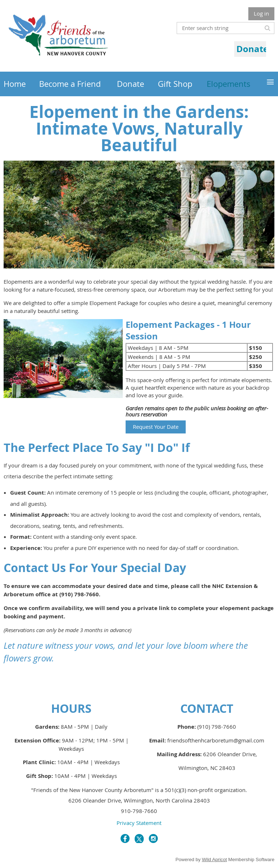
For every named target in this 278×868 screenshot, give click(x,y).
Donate (252, 49)
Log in (261, 13)
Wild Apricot (214, 859)
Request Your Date (156, 427)
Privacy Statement (139, 823)
